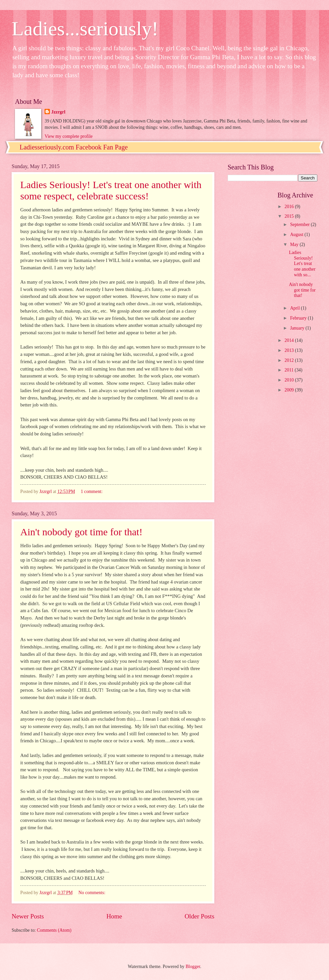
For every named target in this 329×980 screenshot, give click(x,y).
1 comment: (92, 491)
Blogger (193, 967)
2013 (290, 350)
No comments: (92, 893)
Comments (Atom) (54, 930)
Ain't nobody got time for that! (81, 532)
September (300, 225)
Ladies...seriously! (85, 29)
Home (114, 916)
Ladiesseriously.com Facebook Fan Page (74, 147)
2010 (290, 380)
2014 (290, 340)
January (298, 328)
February (299, 318)
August (297, 235)
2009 (290, 390)
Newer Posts (28, 916)
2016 (290, 207)
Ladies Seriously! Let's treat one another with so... (302, 263)
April (296, 308)
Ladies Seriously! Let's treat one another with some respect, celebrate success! (111, 190)
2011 (290, 370)
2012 (290, 360)
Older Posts (199, 916)
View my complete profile (68, 136)
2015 (290, 216)
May (295, 245)
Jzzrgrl (58, 112)
